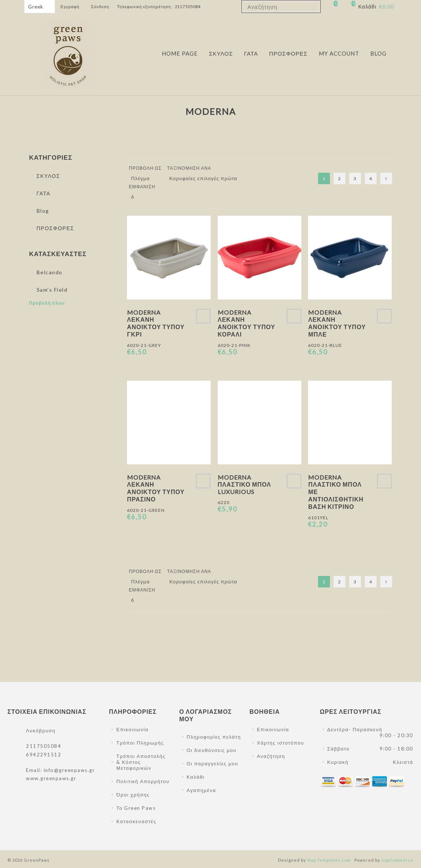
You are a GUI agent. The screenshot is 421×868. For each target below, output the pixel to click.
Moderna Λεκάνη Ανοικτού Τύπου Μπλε (337, 323)
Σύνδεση (100, 6)
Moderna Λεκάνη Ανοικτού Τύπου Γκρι (156, 323)
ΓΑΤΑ (44, 193)
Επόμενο (386, 178)
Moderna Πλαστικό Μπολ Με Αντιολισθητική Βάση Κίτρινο (336, 492)
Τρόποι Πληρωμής (140, 743)
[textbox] (275, 7)
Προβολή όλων (47, 303)
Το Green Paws (136, 808)
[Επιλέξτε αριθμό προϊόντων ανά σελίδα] (138, 197)
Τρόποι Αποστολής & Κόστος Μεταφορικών (141, 762)
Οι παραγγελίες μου (212, 763)
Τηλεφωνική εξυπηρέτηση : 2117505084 (159, 6)
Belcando (50, 272)
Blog (43, 211)
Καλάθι (196, 777)
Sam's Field (52, 290)
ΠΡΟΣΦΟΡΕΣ (56, 228)
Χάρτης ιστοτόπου (280, 743)
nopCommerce (397, 860)
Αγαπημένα (201, 790)
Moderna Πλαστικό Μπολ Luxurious (244, 484)
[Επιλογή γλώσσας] (40, 6)
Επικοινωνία (132, 729)
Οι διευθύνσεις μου (212, 750)
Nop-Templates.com (329, 860)
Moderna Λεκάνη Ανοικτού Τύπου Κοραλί (246, 323)
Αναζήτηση (271, 756)
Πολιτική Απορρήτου (143, 781)
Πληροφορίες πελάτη (214, 737)
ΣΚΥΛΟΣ (49, 176)
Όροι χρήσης (133, 795)
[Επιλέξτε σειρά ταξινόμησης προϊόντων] (206, 178)
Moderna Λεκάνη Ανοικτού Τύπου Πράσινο (156, 488)
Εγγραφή (70, 6)
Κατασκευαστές (136, 821)
